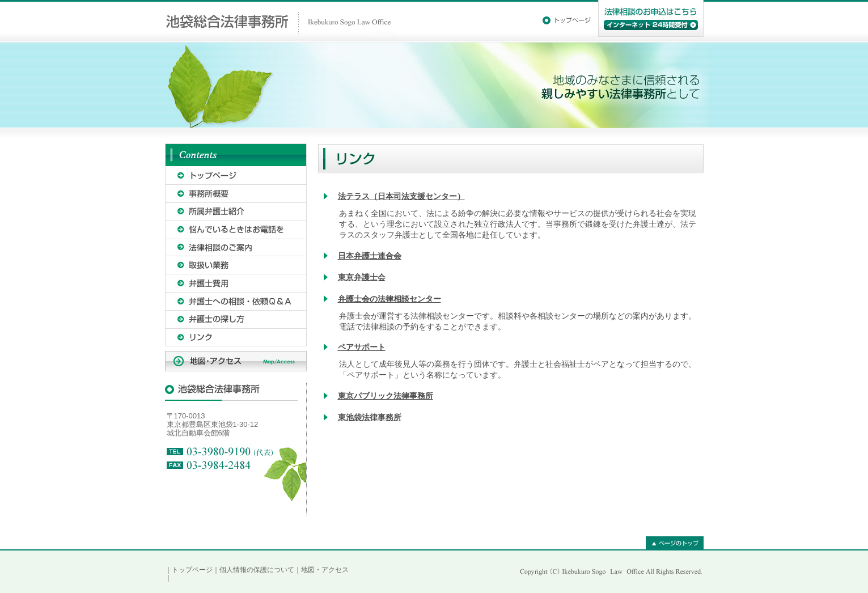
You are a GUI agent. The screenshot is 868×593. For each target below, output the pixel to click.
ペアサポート (362, 347)
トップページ (192, 570)
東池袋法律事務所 (370, 417)
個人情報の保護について (257, 570)
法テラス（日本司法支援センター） (401, 196)
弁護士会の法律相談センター (389, 299)
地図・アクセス (325, 570)
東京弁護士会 (362, 277)
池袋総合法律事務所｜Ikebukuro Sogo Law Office (281, 21)
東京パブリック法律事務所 (386, 396)
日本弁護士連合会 (370, 256)
